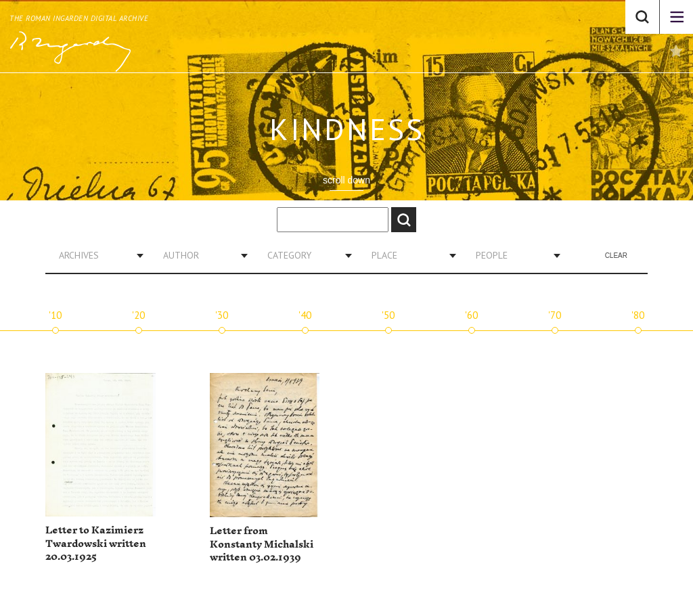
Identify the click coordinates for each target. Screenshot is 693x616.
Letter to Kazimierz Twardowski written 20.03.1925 (96, 544)
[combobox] (96, 255)
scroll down (346, 180)
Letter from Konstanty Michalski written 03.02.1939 (262, 544)
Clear (616, 256)
